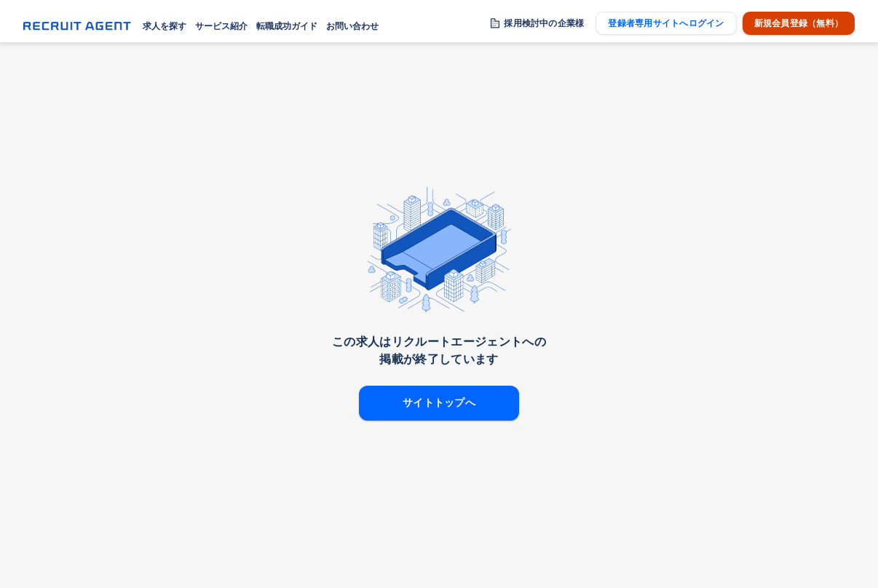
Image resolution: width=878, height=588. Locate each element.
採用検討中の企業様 (544, 23)
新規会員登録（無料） (799, 23)
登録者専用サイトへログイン (666, 23)
